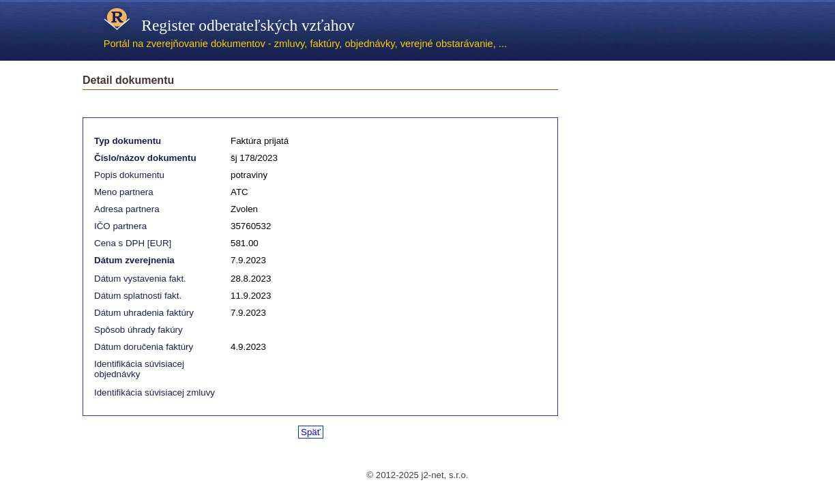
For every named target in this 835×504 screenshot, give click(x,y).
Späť (311, 432)
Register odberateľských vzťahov (229, 25)
